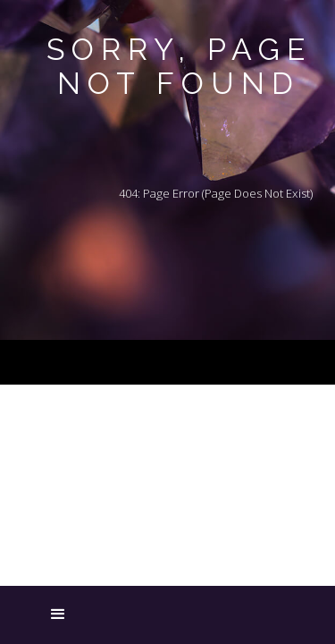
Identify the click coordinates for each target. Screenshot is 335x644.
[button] (31, 615)
